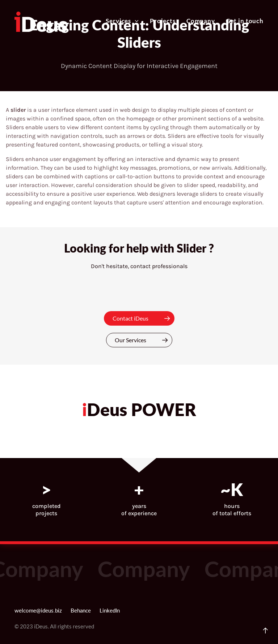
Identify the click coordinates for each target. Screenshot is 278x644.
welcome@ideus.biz (38, 611)
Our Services (144, 340)
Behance (81, 611)
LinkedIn (110, 611)
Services (122, 21)
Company (201, 21)
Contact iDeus (144, 318)
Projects (163, 21)
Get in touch (245, 21)
